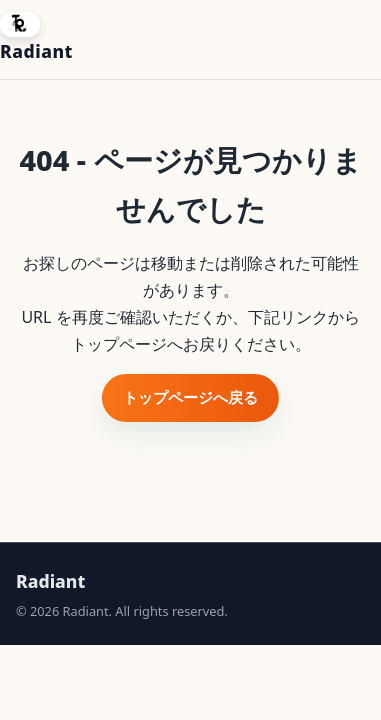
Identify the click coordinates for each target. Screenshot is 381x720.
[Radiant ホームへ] (36, 39)
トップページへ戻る (190, 397)
